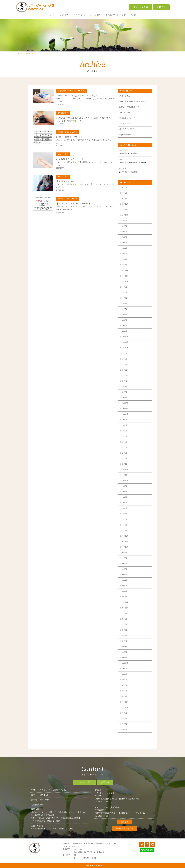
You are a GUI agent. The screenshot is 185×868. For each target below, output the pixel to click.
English (134, 15)
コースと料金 (95, 15)
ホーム (52, 15)
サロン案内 (64, 15)
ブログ (123, 15)
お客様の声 (110, 15)
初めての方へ (79, 15)
